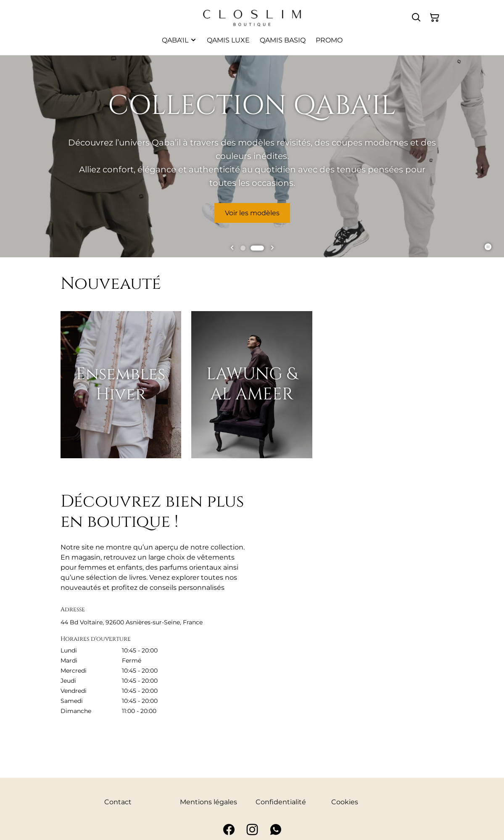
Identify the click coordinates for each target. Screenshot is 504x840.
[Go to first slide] (272, 248)
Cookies (345, 802)
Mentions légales (208, 802)
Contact (118, 802)
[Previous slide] (232, 248)
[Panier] (435, 18)
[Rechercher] (416, 18)
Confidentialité (281, 802)
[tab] (243, 248)
